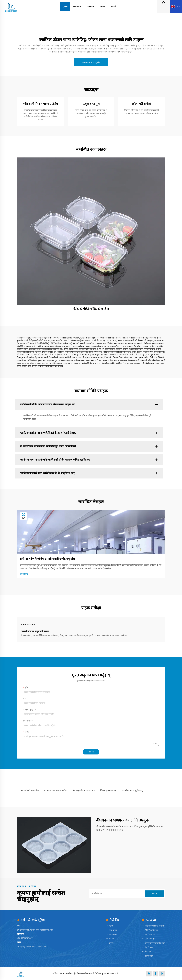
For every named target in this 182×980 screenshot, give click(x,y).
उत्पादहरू (90, 6)
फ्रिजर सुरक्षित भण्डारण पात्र (83, 790)
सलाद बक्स (149, 956)
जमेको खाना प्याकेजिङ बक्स (155, 943)
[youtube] (149, 974)
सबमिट (91, 752)
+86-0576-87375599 (25, 938)
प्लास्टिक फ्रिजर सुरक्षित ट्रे (133, 790)
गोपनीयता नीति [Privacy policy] (113, 974)
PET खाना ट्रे (150, 934)
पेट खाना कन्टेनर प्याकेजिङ (55, 790)
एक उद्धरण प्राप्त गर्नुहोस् (91, 62)
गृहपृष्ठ (111, 926)
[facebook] (155, 974)
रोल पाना (148, 952)
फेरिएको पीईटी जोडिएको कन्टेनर (91, 309)
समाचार (103, 6)
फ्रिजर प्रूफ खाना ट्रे (108, 790)
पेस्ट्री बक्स (149, 947)
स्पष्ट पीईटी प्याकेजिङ (30, 790)
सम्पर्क (114, 6)
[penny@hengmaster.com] (39, 947)
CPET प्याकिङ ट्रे (151, 930)
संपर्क (111, 943)
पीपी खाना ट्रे (150, 939)
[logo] (11, 6)
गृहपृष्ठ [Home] (65, 6)
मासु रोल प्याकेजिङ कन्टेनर (154, 926)
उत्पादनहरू (113, 934)
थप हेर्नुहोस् (24, 574)
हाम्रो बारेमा (77, 6)
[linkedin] (162, 974)
